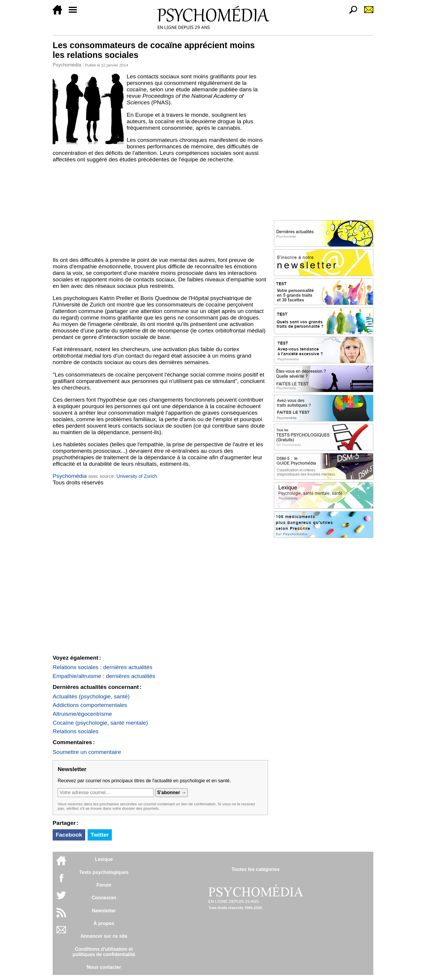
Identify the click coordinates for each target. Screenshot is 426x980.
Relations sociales (76, 731)
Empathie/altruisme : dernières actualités (104, 676)
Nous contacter (104, 967)
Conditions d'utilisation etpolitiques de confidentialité (104, 952)
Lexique (104, 859)
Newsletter (104, 911)
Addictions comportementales (90, 705)
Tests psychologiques (104, 872)
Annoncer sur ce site (104, 936)
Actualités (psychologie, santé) (91, 696)
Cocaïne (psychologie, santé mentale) (100, 723)
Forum (104, 885)
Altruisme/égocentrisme (82, 714)
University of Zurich (137, 476)
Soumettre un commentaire (87, 752)
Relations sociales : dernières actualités (103, 667)
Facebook (69, 835)
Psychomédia (67, 65)
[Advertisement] (160, 210)
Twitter (100, 835)
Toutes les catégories (255, 869)
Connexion (104, 898)
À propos (104, 923)
